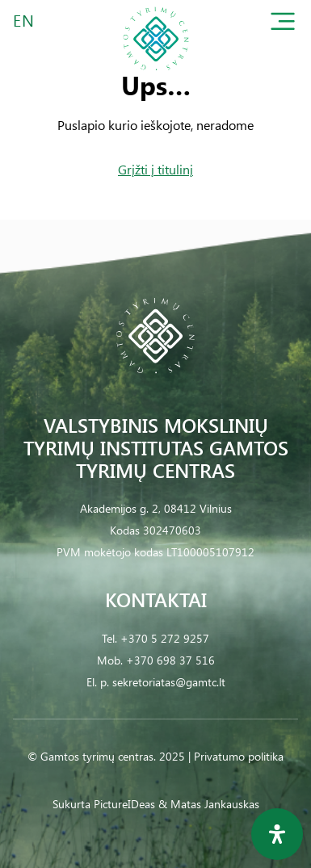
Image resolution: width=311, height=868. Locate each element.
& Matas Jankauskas (209, 804)
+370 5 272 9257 (165, 638)
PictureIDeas (124, 804)
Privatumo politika (239, 756)
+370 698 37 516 (170, 660)
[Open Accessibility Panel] (277, 834)
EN (24, 20)
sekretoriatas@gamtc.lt (169, 682)
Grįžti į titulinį (155, 169)
